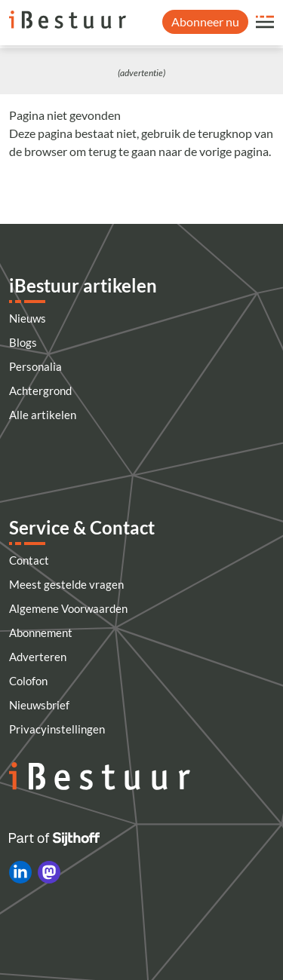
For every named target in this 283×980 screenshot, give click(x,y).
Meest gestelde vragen (66, 584)
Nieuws (28, 318)
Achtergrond (40, 390)
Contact (29, 560)
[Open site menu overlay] (265, 22)
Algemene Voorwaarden (68, 608)
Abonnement (41, 632)
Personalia (35, 366)
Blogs (23, 342)
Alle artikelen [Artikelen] (43, 415)
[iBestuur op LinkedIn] (20, 872)
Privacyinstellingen (57, 729)
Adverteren (38, 657)
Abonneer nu (205, 21)
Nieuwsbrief (39, 705)
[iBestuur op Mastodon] (49, 872)
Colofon (28, 681)
